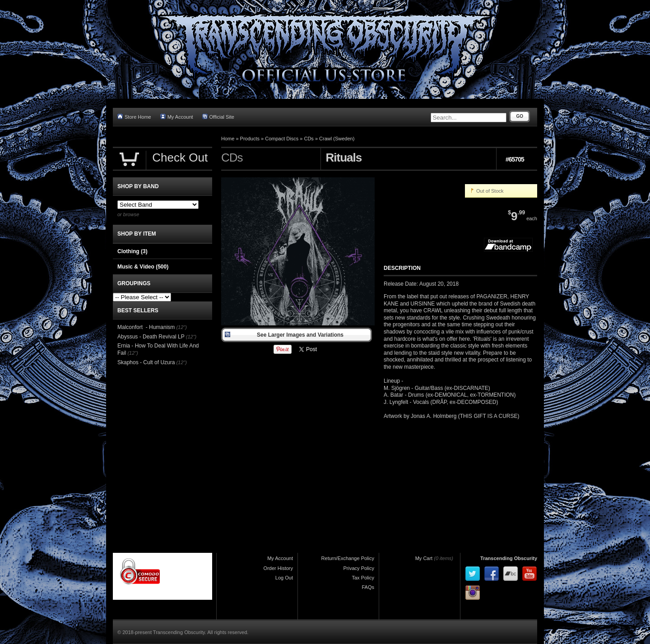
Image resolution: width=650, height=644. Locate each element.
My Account (177, 117)
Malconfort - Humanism (146, 327)
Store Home (134, 117)
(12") (181, 327)
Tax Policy (363, 578)
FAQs (368, 587)
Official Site (218, 117)
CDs (309, 139)
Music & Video (143, 267)
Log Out (284, 578)
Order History (278, 568)
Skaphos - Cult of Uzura (146, 362)
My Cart (424, 558)
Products (250, 139)
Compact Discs (282, 139)
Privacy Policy (359, 568)
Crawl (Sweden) (337, 139)
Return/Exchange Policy (348, 558)
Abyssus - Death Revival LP (151, 337)
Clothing (132, 251)
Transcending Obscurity (509, 558)
